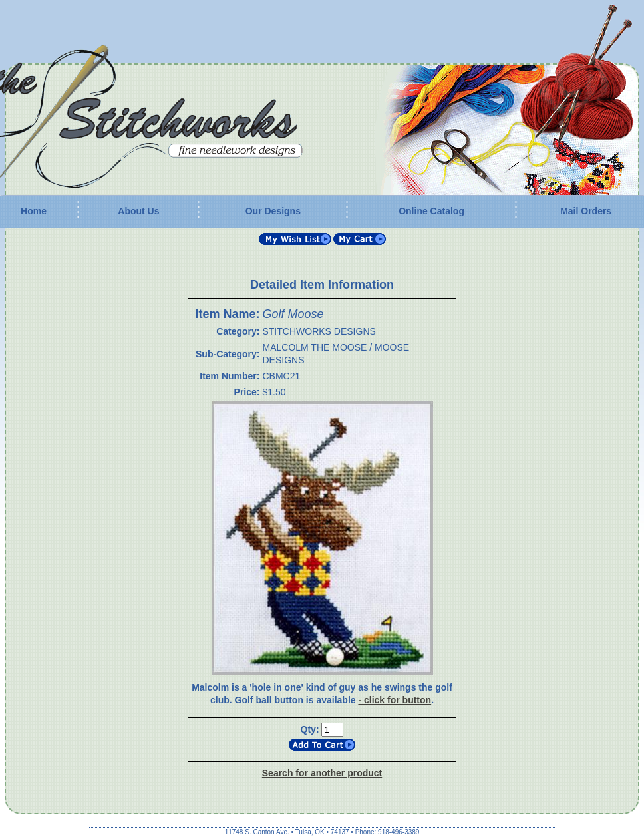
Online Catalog (431, 211)
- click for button (395, 700)
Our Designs (273, 211)
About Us (138, 211)
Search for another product (322, 773)
